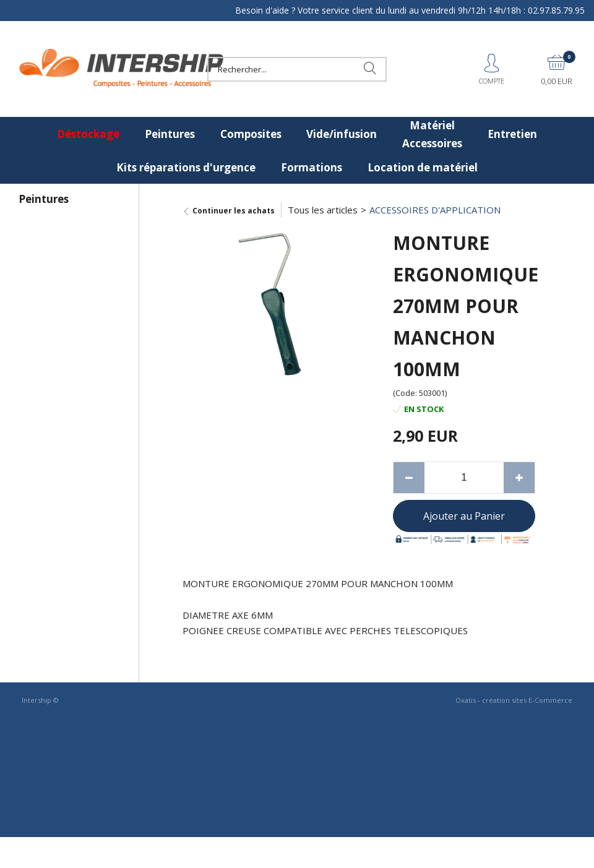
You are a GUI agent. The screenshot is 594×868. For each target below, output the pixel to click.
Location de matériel (423, 167)
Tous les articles (323, 210)
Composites (251, 134)
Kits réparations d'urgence (186, 167)
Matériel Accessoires (432, 134)
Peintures (170, 134)
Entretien (512, 134)
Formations (312, 167)
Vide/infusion (342, 134)
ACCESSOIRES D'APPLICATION (435, 210)
